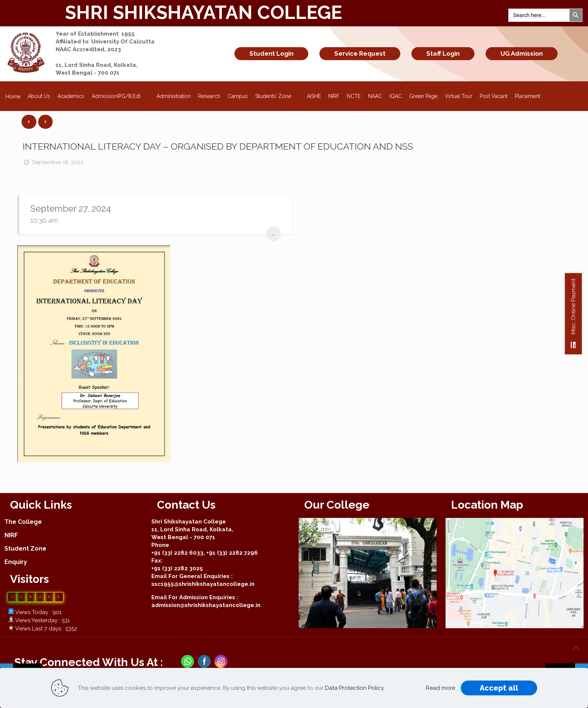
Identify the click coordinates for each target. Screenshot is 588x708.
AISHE (314, 96)
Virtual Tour (459, 96)
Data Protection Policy (354, 688)
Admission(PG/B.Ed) (120, 94)
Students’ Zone (277, 94)
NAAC (375, 96)
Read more (441, 688)
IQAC (396, 96)
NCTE (354, 96)
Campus (238, 96)
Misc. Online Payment (573, 317)
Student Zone (25, 549)
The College (23, 522)
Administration (174, 96)
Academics (71, 96)
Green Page (423, 96)
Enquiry (16, 562)
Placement (528, 96)
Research (209, 96)
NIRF (334, 96)
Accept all (499, 688)
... (274, 234)
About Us (39, 96)
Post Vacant (494, 96)
